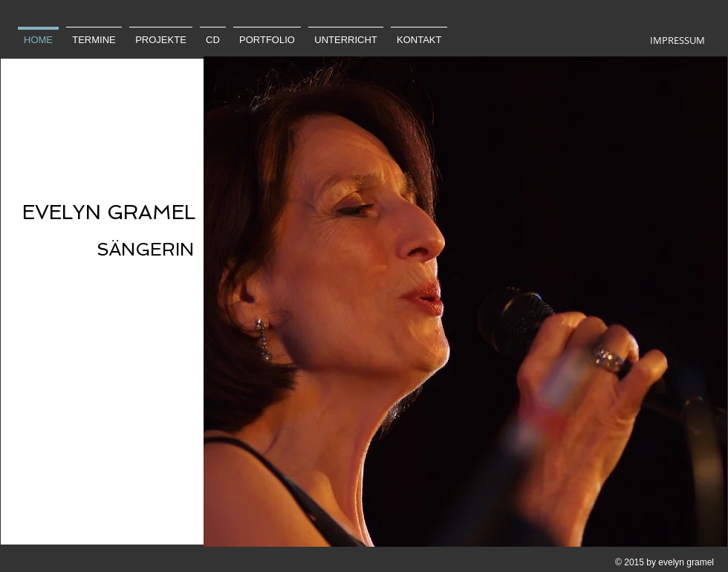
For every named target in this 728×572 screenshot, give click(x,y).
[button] (465, 302)
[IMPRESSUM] (677, 40)
